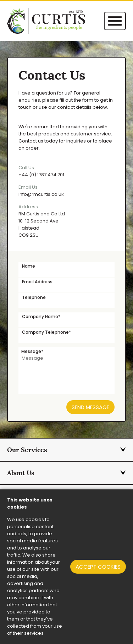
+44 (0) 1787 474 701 (66, 171)
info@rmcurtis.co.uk (66, 191)
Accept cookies (98, 567)
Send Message (90, 407)
